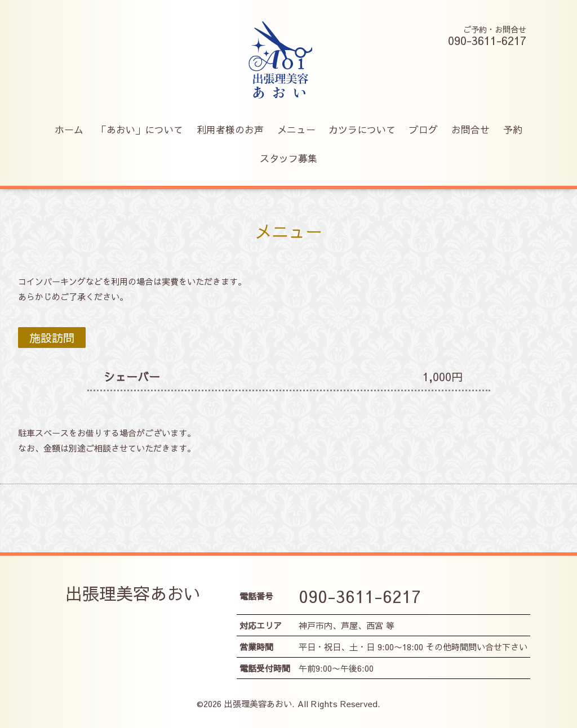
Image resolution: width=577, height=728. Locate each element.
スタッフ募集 (288, 158)
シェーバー (132, 376)
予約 (513, 129)
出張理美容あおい (133, 593)
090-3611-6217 (360, 596)
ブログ (423, 129)
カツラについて (362, 129)
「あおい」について (140, 129)
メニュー (296, 129)
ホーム (69, 129)
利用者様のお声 (230, 129)
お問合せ (471, 129)
